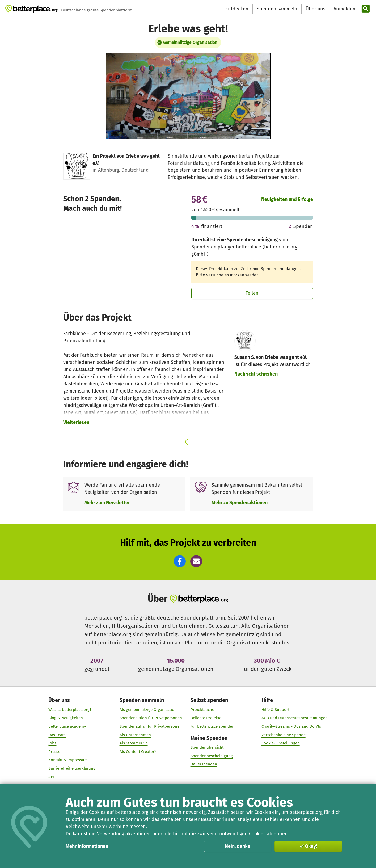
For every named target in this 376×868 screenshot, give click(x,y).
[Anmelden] (344, 9)
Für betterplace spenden (212, 726)
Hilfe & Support (275, 709)
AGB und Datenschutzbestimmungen (295, 718)
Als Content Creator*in (139, 751)
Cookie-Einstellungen (281, 743)
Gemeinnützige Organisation (190, 42)
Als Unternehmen (135, 735)
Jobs (52, 743)
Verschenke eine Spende (284, 735)
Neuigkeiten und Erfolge (287, 199)
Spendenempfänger (213, 247)
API (51, 777)
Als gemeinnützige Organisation (148, 709)
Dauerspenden (204, 764)
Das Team (57, 735)
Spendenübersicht (207, 747)
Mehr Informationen (87, 846)
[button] (180, 561)
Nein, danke (238, 846)
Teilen (252, 293)
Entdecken (237, 9)
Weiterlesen (76, 422)
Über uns (315, 9)
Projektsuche (202, 709)
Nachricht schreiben (256, 374)
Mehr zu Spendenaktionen (240, 503)
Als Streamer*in (133, 743)
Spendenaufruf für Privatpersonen (150, 726)
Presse (54, 751)
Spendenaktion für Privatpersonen (151, 718)
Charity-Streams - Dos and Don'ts (291, 726)
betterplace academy (67, 726)
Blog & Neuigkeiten (66, 718)
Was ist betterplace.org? (70, 709)
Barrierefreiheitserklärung (72, 768)
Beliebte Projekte (206, 718)
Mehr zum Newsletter (107, 503)
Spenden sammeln (277, 9)
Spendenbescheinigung (211, 756)
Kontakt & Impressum (68, 760)
